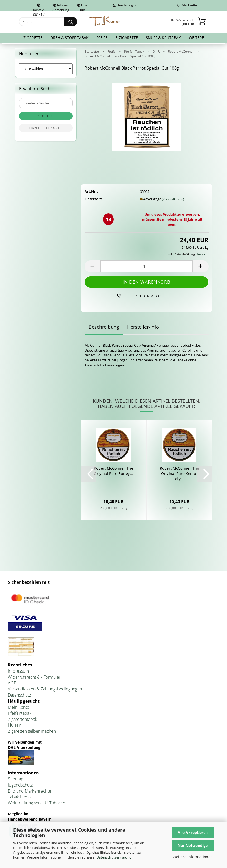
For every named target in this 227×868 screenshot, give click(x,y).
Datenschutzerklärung (114, 857)
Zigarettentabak (23, 720)
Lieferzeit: (93, 200)
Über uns (83, 7)
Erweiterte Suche (46, 129)
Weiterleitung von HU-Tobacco (37, 804)
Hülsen (15, 726)
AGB (12, 684)
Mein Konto (19, 708)
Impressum (18, 672)
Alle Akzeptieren (193, 833)
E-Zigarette (127, 38)
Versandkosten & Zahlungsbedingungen (45, 690)
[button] (93, 267)
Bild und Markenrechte (30, 792)
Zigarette (33, 38)
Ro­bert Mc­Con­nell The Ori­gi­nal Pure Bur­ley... (113, 472)
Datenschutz (19, 696)
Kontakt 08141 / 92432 (39, 7)
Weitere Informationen (193, 857)
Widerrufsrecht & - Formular (34, 678)
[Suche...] (71, 22)
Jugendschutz (20, 786)
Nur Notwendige (193, 845)
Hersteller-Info (143, 328)
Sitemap (16, 780)
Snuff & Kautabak (163, 38)
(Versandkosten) (173, 200)
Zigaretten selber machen (32, 732)
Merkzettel (187, 5)
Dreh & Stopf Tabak (69, 38)
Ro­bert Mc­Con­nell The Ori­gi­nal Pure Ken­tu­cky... (179, 475)
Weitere (196, 38)
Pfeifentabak (20, 714)
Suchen (46, 117)
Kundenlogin (124, 5)
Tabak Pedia (19, 798)
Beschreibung (104, 328)
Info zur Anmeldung (61, 7)
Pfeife (102, 38)
